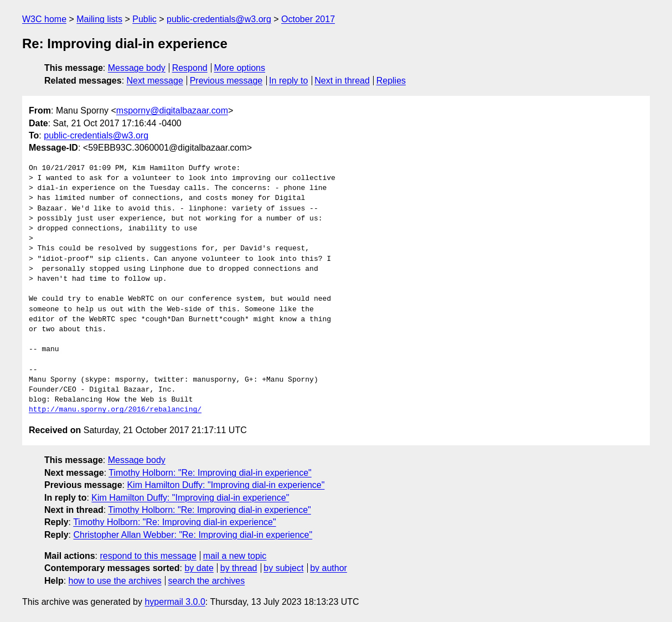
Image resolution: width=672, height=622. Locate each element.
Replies (391, 81)
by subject (283, 568)
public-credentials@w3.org (219, 19)
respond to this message (148, 556)
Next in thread (342, 81)
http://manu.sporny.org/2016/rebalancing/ (115, 410)
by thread (239, 568)
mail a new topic (235, 556)
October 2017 (308, 19)
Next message (155, 81)
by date (199, 568)
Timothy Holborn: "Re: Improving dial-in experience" (210, 473)
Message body (137, 68)
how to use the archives (115, 581)
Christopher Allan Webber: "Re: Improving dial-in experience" (193, 535)
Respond (190, 68)
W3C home (44, 19)
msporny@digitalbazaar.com (172, 110)
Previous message (226, 81)
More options (240, 68)
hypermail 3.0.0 (175, 602)
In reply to (288, 81)
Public (144, 19)
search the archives (207, 581)
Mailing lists (99, 19)
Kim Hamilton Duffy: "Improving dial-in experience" (226, 485)
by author (329, 568)
